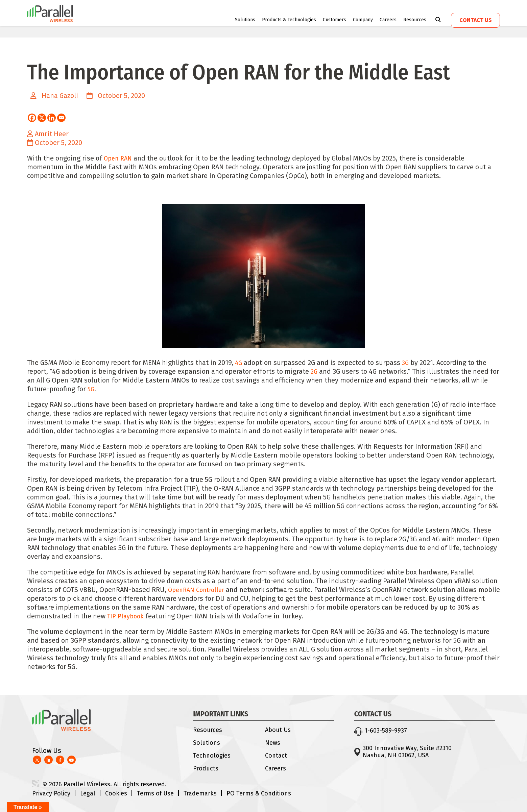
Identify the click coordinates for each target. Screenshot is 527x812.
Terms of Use (155, 793)
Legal (88, 793)
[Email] (61, 118)
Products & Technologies (289, 20)
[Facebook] (32, 118)
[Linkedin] (52, 118)
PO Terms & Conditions (259, 793)
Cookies (116, 793)
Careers (388, 20)
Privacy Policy (51, 793)
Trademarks (200, 793)
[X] (42, 118)
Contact (276, 756)
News (273, 743)
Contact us (476, 20)
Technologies (212, 756)
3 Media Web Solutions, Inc (35, 784)
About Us (278, 730)
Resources (415, 20)
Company (363, 20)
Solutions (245, 20)
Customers (334, 20)
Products (206, 768)
